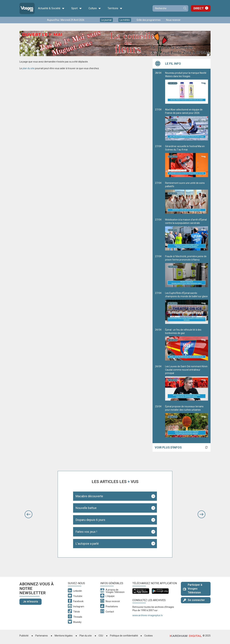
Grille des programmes (149, 20)
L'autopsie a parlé (87, 544)
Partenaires (42, 636)
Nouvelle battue (86, 508)
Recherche (185, 8)
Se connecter (194, 600)
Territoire (115, 8)
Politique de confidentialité (124, 636)
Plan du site (86, 636)
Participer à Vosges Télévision (193, 589)
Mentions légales (64, 636)
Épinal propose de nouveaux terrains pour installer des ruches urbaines (187, 421)
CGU (101, 636)
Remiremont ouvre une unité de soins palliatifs (187, 198)
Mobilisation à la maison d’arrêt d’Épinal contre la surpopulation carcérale (187, 234)
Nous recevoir (173, 20)
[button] (28, 514)
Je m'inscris (31, 602)
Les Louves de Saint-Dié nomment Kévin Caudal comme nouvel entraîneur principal (187, 383)
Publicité (24, 636)
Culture (95, 8)
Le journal (106, 20)
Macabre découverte (89, 496)
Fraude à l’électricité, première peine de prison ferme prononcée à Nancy (187, 271)
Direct (199, 8)
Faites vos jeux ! (86, 532)
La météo (125, 20)
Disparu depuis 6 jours (90, 520)
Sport (77, 8)
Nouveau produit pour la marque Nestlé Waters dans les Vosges (187, 88)
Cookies (149, 636)
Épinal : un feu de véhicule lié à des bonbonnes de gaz (187, 344)
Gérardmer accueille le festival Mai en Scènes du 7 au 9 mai (187, 161)
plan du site (28, 68)
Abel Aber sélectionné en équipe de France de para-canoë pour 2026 (187, 124)
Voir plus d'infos (168, 447)
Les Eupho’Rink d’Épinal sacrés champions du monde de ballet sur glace (187, 308)
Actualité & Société (51, 8)
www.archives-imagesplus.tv (148, 615)
